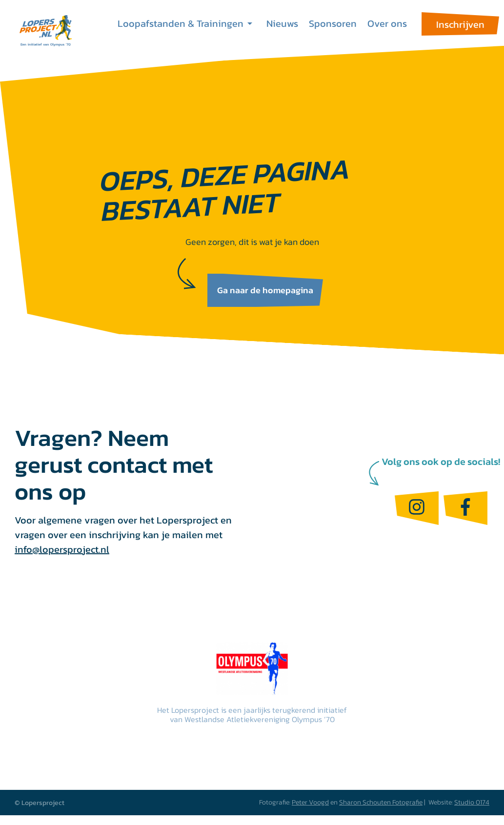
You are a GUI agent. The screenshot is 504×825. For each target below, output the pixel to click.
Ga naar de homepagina (265, 290)
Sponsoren (333, 23)
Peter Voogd (310, 802)
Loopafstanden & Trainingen (181, 23)
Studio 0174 (472, 802)
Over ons (387, 23)
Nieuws (282, 23)
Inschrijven (460, 24)
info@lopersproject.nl (62, 549)
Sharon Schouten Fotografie (381, 802)
